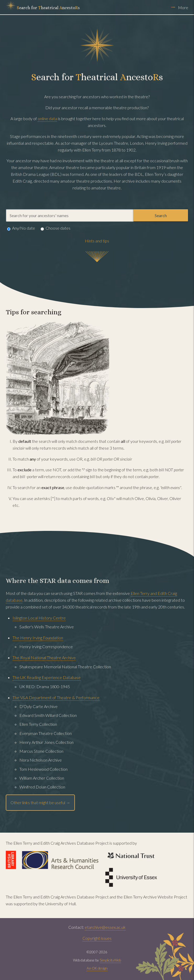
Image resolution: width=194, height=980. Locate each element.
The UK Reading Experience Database (47, 677)
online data (47, 118)
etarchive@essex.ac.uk (105, 927)
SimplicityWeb (110, 960)
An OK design (97, 968)
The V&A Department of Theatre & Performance (56, 697)
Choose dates (56, 229)
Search (161, 215)
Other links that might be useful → (40, 802)
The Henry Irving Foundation (38, 638)
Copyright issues (97, 938)
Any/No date (21, 229)
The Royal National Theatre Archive (44, 657)
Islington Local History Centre (39, 618)
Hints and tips (97, 241)
